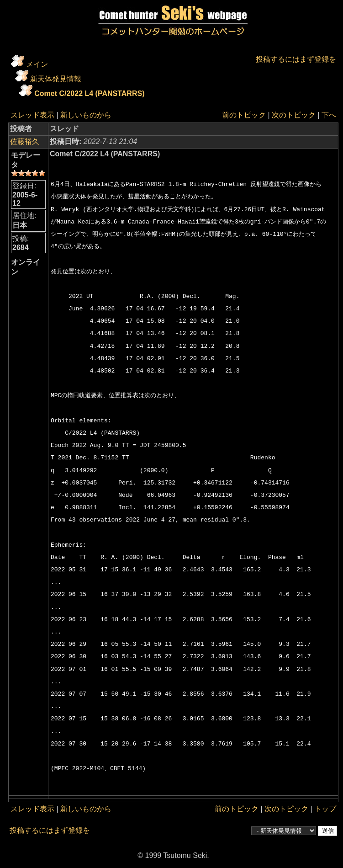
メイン (37, 64)
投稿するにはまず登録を (296, 59)
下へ (329, 115)
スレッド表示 (32, 115)
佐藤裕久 (25, 141)
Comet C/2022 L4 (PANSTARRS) (89, 93)
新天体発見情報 (56, 79)
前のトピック (244, 115)
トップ (325, 809)
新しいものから (86, 115)
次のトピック (294, 115)
